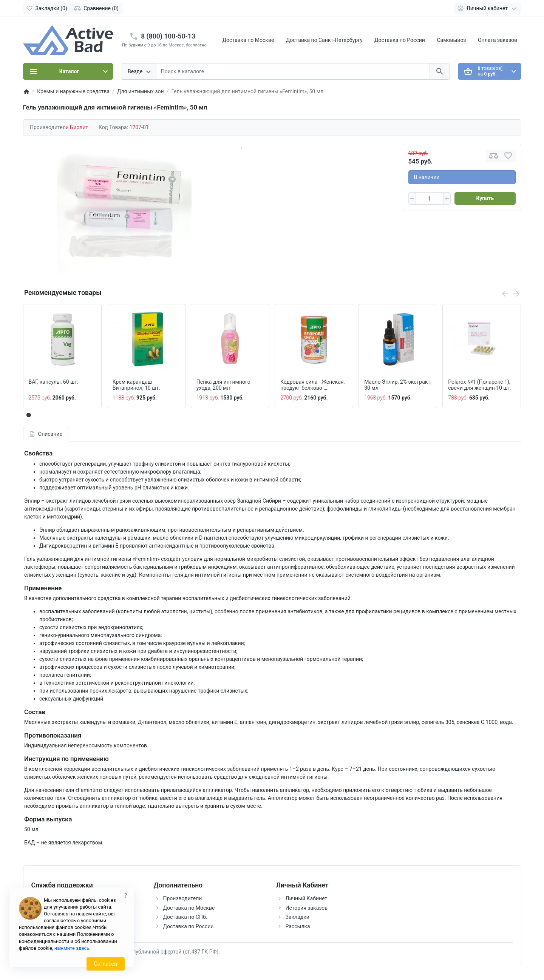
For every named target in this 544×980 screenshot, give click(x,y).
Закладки (297, 917)
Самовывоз (451, 40)
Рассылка (298, 926)
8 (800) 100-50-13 (168, 36)
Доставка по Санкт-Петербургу (324, 40)
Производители (183, 898)
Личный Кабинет (307, 898)
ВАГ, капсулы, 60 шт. (54, 382)
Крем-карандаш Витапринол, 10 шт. (136, 385)
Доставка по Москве (248, 40)
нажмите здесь (72, 948)
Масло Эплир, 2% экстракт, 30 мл (398, 385)
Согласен (106, 964)
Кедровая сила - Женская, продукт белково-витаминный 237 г (312, 385)
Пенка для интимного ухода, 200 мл (223, 385)
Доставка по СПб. (185, 917)
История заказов (307, 908)
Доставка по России (400, 40)
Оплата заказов (498, 40)
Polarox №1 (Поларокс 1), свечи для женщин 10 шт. (480, 385)
